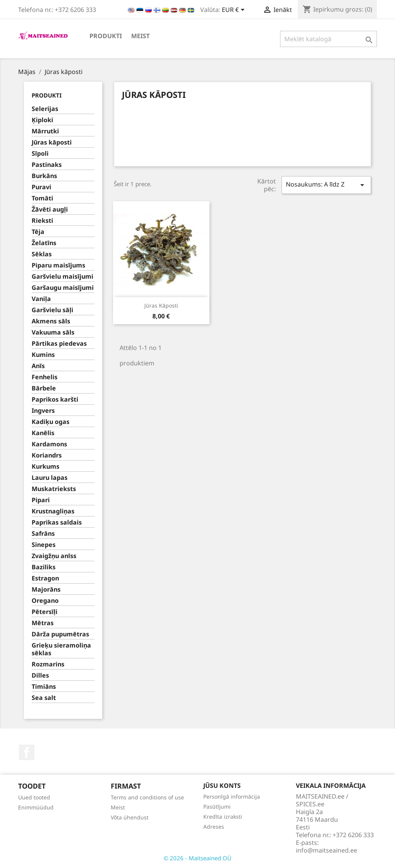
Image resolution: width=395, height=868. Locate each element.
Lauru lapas (50, 478)
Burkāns (44, 176)
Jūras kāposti (52, 142)
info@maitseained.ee (327, 850)
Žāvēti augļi (50, 209)
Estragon (45, 578)
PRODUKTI (106, 36)
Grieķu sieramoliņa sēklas (61, 649)
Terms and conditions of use (147, 797)
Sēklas (42, 254)
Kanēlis (43, 433)
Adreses (214, 827)
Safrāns (43, 534)
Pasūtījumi (217, 807)
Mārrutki (45, 131)
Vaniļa (41, 299)
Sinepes (44, 545)
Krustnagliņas (53, 511)
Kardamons (49, 444)
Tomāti (42, 198)
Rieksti (42, 221)
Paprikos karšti (55, 400)
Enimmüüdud (36, 807)
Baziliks (44, 567)
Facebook (27, 752)
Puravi (41, 187)
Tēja (38, 232)
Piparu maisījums (58, 265)
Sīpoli (40, 154)
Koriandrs (47, 455)
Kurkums (46, 467)
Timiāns (44, 687)
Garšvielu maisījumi (62, 277)
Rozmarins (48, 664)
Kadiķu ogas (51, 422)
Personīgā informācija (232, 797)
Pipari (41, 500)
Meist (140, 36)
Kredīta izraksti (223, 817)
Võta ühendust (130, 817)
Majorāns (46, 590)
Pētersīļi (45, 612)
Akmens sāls (51, 321)
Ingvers (43, 411)
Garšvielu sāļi (52, 310)
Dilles (40, 675)
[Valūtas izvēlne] (235, 10)
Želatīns (44, 243)
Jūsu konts (222, 786)
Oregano (45, 601)
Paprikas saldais (57, 522)
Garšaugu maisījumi (63, 288)
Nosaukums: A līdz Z (326, 185)
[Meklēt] (328, 39)
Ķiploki (42, 120)
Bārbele (44, 388)
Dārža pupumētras (60, 634)
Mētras (43, 623)
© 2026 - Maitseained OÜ (197, 858)
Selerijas (45, 109)
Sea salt (44, 698)
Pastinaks (47, 165)
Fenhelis (45, 377)
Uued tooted (34, 797)
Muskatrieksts (54, 489)
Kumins (43, 355)
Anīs (38, 366)
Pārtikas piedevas (59, 344)
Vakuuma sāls (53, 332)
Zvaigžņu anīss (54, 556)
